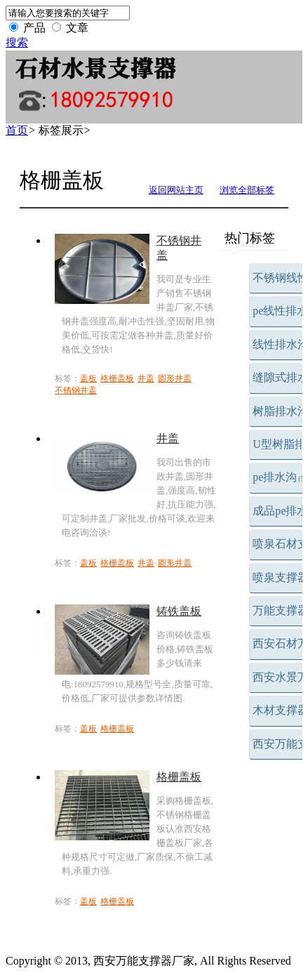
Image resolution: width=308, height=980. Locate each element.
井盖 (146, 378)
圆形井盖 (175, 378)
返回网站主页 (176, 190)
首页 (17, 130)
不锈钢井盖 (76, 390)
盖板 (88, 378)
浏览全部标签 (247, 190)
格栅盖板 (117, 378)
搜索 (17, 42)
